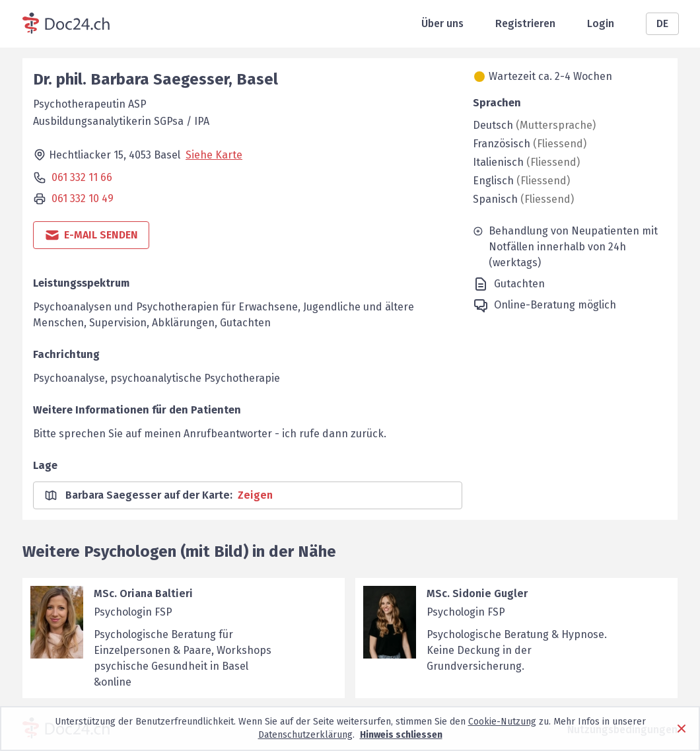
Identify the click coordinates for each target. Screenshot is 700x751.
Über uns (442, 23)
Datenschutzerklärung (305, 735)
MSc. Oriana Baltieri (143, 593)
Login (601, 23)
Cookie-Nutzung (502, 722)
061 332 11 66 (82, 177)
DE (662, 23)
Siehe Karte (214, 155)
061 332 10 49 (83, 198)
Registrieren (525, 23)
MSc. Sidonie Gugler (477, 593)
